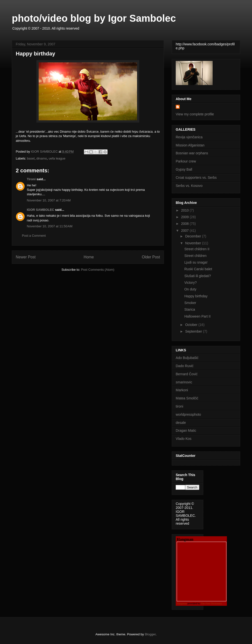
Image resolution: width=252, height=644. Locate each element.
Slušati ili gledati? (198, 276)
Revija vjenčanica (189, 137)
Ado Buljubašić (187, 358)
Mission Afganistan (190, 145)
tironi (179, 406)
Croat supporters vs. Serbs (196, 178)
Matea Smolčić (187, 398)
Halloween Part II (197, 316)
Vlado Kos (184, 439)
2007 (185, 231)
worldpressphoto (188, 414)
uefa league (57, 158)
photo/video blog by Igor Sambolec (94, 18)
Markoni (182, 390)
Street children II (197, 249)
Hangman (182, 603)
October (192, 325)
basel (31, 158)
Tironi (31, 179)
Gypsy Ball (184, 169)
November (193, 243)
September (194, 331)
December (193, 236)
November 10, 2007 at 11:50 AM (50, 226)
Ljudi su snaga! (196, 262)
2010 (185, 210)
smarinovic (184, 382)
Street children (195, 256)
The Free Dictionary (211, 603)
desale (181, 423)
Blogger (150, 634)
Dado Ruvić (185, 366)
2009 (185, 217)
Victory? (190, 283)
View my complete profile (195, 114)
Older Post (151, 257)
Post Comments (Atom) (98, 270)
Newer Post (26, 257)
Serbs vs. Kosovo (189, 186)
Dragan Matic (186, 430)
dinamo (42, 158)
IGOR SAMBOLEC (40, 210)
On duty (190, 289)
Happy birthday (196, 296)
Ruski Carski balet (198, 269)
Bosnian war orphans (192, 153)
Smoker (190, 303)
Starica (190, 309)
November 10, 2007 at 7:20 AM (49, 200)
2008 (185, 224)
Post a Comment (34, 236)
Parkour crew (186, 161)
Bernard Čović (187, 374)
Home (89, 257)
